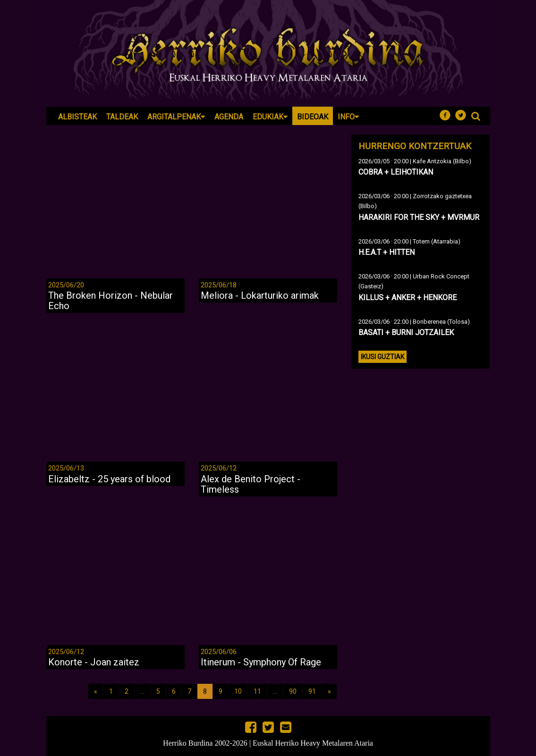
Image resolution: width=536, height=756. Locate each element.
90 (293, 691)
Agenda (229, 117)
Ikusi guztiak (383, 357)
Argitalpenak (176, 117)
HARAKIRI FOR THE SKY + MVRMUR (419, 217)
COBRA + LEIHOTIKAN (396, 172)
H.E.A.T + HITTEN (387, 252)
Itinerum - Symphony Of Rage (261, 662)
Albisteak (77, 117)
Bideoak (313, 117)
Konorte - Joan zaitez (94, 662)
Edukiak (270, 117)
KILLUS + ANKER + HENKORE (408, 298)
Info (348, 117)
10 (238, 691)
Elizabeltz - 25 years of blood (109, 479)
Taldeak (122, 117)
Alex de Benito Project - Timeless (251, 484)
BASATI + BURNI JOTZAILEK (406, 332)
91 (312, 691)
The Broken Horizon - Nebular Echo (111, 301)
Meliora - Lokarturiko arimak (260, 295)
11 (257, 691)
